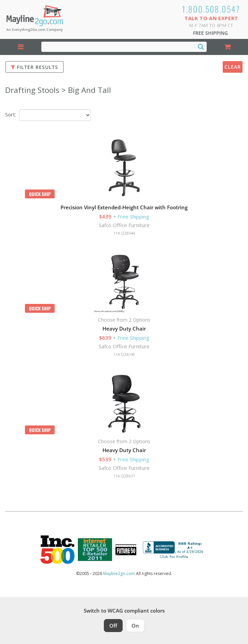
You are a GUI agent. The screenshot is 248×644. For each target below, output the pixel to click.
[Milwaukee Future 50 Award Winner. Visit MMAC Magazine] (126, 550)
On (135, 626)
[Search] (201, 46)
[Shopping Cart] (227, 47)
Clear (233, 67)
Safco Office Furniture (124, 225)
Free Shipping (210, 33)
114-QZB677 (124, 476)
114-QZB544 (124, 233)
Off (113, 626)
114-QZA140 (124, 354)
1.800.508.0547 (211, 9)
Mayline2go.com (119, 573)
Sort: (11, 114)
